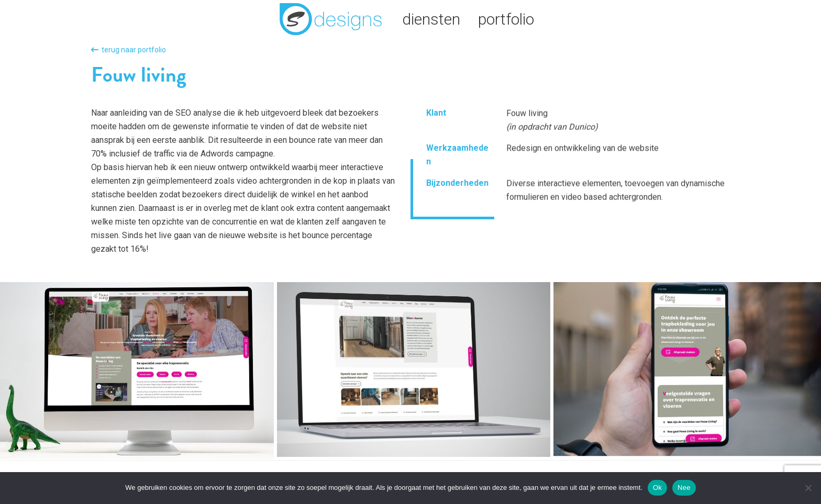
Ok (657, 488)
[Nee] (808, 488)
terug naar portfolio (129, 50)
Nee (684, 488)
